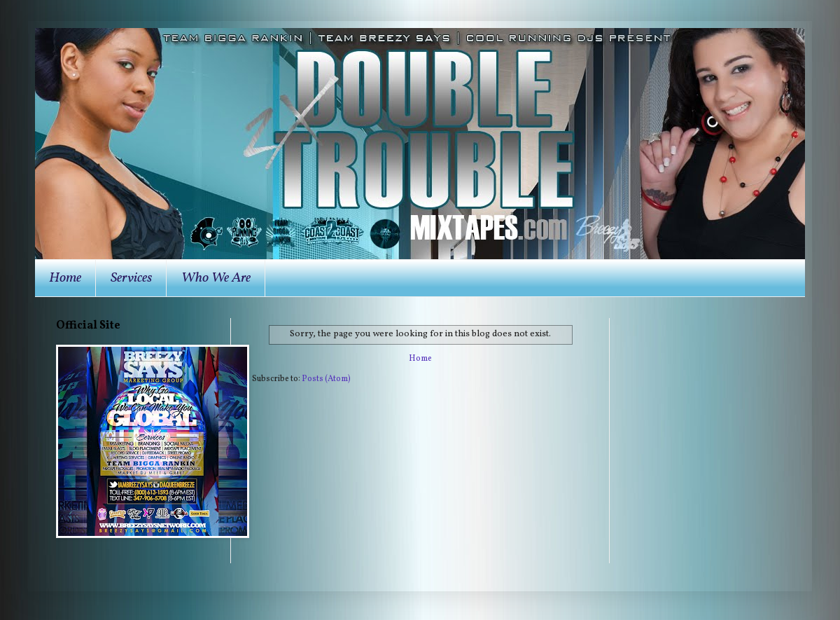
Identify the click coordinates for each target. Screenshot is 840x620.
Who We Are (216, 278)
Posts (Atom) (326, 379)
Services (131, 278)
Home (65, 278)
